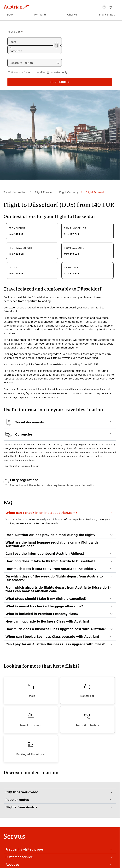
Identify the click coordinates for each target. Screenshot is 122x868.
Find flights (60, 82)
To (11, 48)
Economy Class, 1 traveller (28, 72)
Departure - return (21, 63)
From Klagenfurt (20, 248)
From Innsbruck (75, 228)
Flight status (107, 15)
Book (10, 15)
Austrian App (106, 340)
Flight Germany (69, 192)
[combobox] (14, 32)
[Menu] (116, 7)
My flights (40, 15)
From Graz (71, 268)
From (13, 42)
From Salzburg (74, 248)
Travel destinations (16, 192)
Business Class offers (97, 375)
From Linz (15, 268)
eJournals (96, 322)
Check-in (73, 15)
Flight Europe (43, 192)
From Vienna (17, 228)
